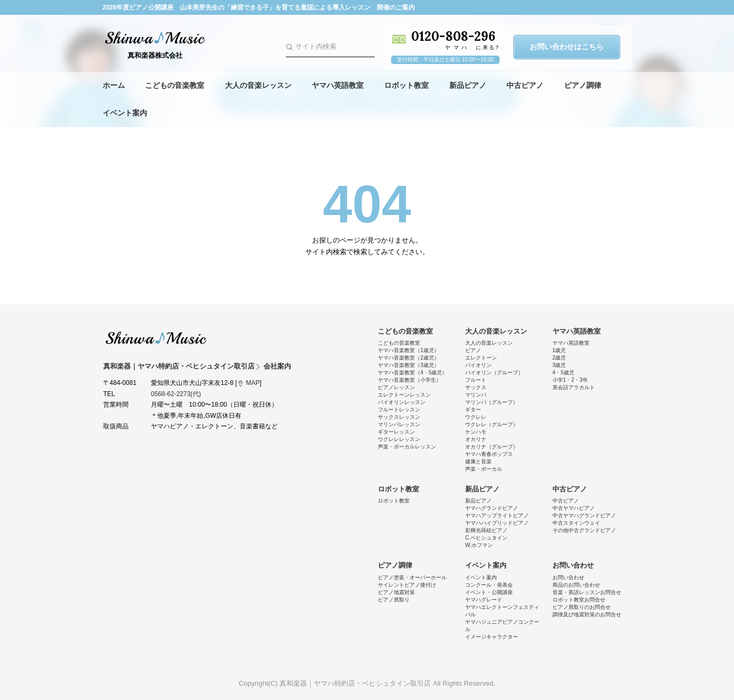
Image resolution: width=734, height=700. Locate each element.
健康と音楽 (478, 461)
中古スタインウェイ (576, 523)
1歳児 (559, 350)
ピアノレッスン (396, 387)
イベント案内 (125, 113)
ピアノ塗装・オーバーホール (412, 577)
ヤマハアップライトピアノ (497, 515)
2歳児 (559, 358)
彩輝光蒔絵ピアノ (486, 530)
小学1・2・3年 (570, 380)
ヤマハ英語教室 (338, 85)
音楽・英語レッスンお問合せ (587, 592)
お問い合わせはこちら (567, 47)
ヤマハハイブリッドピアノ (497, 523)
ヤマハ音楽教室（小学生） (410, 380)
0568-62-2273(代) (176, 394)
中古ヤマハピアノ (574, 508)
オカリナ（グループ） (492, 447)
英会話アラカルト (574, 387)
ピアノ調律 (583, 85)
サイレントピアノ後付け (407, 585)
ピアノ (473, 350)
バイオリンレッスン (402, 402)
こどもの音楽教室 (175, 85)
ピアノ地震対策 (396, 592)
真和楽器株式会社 (156, 55)
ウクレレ (476, 417)
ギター (473, 410)
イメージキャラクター (492, 637)
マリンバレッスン (399, 424)
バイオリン (478, 365)
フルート (476, 380)
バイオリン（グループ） (494, 373)
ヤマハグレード (484, 600)
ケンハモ (476, 432)
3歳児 (559, 365)
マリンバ (476, 395)
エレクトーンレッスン (404, 395)
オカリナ (476, 439)
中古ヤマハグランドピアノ (584, 515)
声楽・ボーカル (484, 469)
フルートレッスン (399, 410)
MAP (253, 383)
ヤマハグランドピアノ (492, 508)
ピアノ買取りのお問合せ (582, 607)
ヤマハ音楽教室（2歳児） (409, 358)
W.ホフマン (479, 545)
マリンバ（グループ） (492, 402)
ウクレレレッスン (399, 439)
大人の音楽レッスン (258, 85)
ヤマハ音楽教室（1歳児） (409, 350)
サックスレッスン (399, 417)
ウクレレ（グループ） (492, 424)
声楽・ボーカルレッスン (407, 447)
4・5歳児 (563, 373)
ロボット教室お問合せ (579, 600)
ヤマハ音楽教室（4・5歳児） (413, 373)
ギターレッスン (396, 432)
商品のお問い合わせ (576, 585)
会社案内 (277, 366)
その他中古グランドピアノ (584, 530)
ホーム (114, 85)
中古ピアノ (525, 85)
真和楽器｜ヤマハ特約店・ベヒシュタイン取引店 (156, 338)
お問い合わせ (573, 565)
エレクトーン (481, 358)
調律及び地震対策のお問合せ (587, 614)
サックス (476, 387)
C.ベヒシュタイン (486, 538)
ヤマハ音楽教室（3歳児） (409, 365)
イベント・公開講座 (489, 592)
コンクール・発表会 (489, 585)
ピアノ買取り (394, 600)
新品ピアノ (468, 85)
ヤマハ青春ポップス (489, 454)
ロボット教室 (406, 85)
